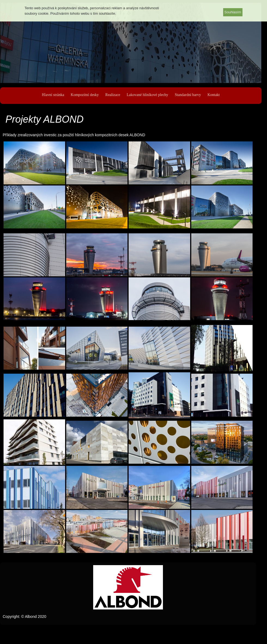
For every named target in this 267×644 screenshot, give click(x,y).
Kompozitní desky (85, 95)
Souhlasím (233, 12)
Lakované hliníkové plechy (147, 95)
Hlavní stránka (53, 95)
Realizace (113, 95)
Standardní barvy (188, 95)
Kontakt (213, 95)
